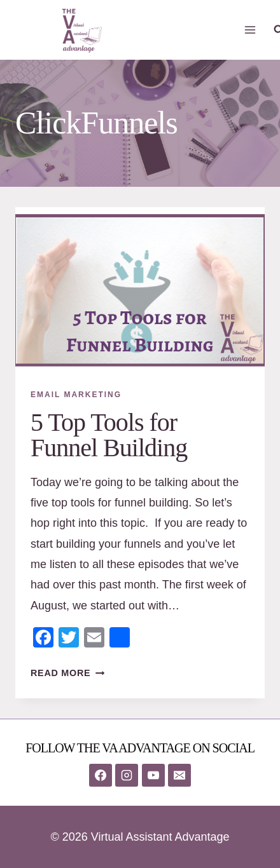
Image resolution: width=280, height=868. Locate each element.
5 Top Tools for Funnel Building (109, 435)
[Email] (179, 775)
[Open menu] (250, 30)
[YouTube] (153, 775)
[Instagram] (127, 775)
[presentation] (140, 290)
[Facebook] (101, 775)
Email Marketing (76, 395)
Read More (67, 673)
